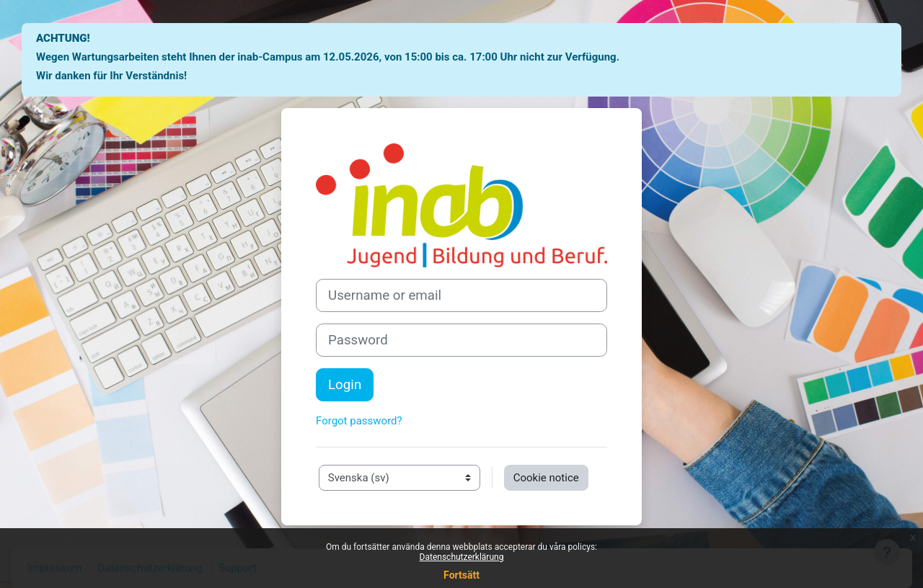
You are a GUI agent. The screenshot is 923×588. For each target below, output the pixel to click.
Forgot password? (359, 421)
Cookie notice (546, 478)
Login (345, 385)
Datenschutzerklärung (462, 557)
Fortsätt (461, 575)
